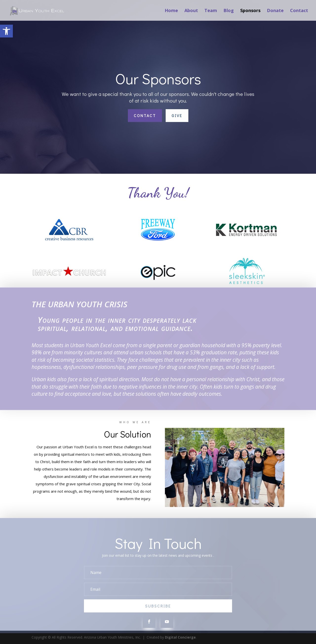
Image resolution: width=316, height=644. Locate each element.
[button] (6, 31)
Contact (299, 11)
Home (171, 11)
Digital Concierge (180, 637)
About (191, 11)
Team (211, 11)
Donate (275, 11)
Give (177, 115)
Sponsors (250, 11)
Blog (229, 11)
